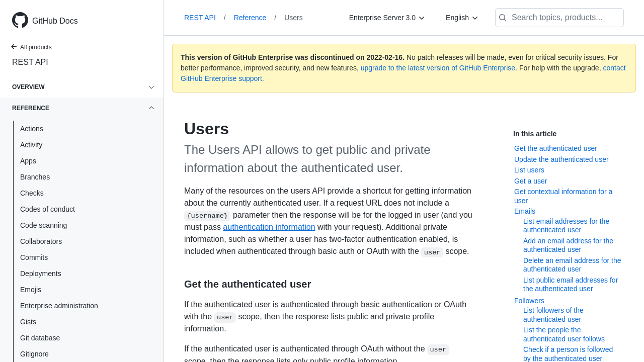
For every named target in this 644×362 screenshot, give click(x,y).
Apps (28, 161)
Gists (28, 322)
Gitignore (34, 354)
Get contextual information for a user (563, 196)
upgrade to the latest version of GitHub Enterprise (438, 68)
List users (529, 170)
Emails (525, 211)
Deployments (41, 274)
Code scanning (44, 225)
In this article (535, 134)
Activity (31, 145)
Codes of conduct (48, 209)
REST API (30, 62)
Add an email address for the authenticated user (568, 245)
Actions (32, 129)
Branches (35, 177)
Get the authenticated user (556, 148)
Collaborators (41, 241)
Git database (40, 338)
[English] (462, 18)
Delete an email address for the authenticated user (572, 265)
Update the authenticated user (561, 159)
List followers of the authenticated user (553, 315)
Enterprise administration (59, 306)
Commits (34, 257)
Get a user (531, 181)
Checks (32, 193)
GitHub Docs (55, 21)
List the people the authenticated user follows (564, 334)
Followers (529, 301)
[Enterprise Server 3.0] (387, 18)
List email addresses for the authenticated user (566, 226)
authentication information (269, 227)
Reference (255, 18)
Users (294, 18)
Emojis (31, 290)
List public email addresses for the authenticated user (571, 285)
